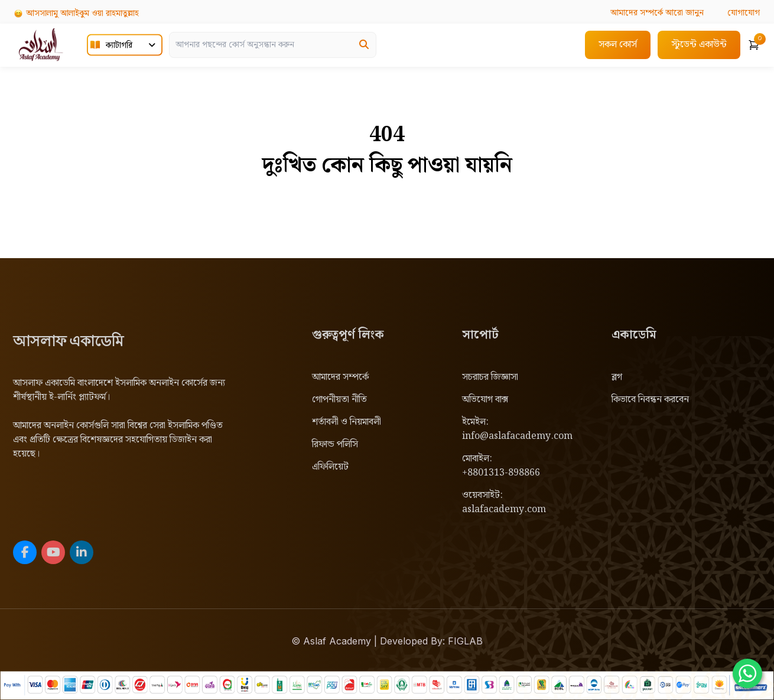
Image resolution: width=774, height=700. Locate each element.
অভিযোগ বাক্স (485, 400)
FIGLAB (465, 641)
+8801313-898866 (501, 473)
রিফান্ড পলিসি (335, 445)
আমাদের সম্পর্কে (340, 377)
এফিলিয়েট (330, 467)
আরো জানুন (657, 13)
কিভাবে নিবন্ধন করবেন (650, 400)
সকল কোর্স (618, 45)
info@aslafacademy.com (517, 436)
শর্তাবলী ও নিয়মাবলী (347, 422)
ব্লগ (617, 377)
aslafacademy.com (504, 509)
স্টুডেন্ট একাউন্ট (699, 45)
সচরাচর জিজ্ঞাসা (490, 377)
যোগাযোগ (744, 13)
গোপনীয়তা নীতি (339, 400)
